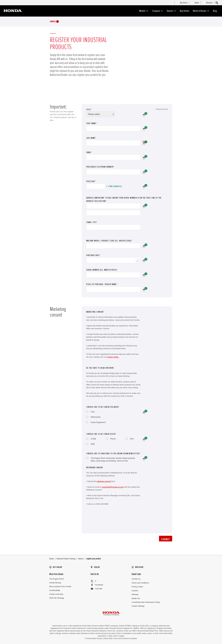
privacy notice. (113, 357)
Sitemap (135, 594)
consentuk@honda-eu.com (113, 487)
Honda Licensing (56, 594)
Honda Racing (55, 583)
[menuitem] (184, 3)
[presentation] (108, 523)
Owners (171, 11)
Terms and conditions (140, 583)
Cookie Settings (138, 606)
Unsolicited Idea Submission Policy (146, 602)
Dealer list (136, 598)
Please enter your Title (145, 114)
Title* (89, 110)
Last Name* (94, 138)
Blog (215, 11)
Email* (93, 152)
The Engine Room (57, 579)
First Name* (95, 123)
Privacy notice (137, 587)
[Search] (217, 3)
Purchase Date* (94, 255)
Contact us (136, 579)
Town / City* (92, 222)
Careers (135, 591)
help (145, 439)
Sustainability (55, 590)
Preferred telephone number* (100, 167)
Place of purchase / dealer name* (102, 284)
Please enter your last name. (144, 141)
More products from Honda (60, 586)
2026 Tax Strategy (57, 598)
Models (144, 11)
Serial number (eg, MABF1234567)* (102, 270)
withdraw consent (104, 481)
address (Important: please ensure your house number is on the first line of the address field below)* (124, 199)
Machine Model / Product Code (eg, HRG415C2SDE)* (109, 241)
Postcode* (91, 181)
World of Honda (201, 11)
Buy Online (184, 11)
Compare (158, 11)
